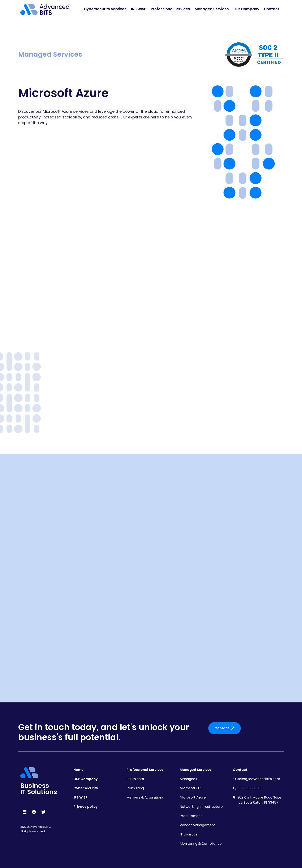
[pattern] (243, 142)
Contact (272, 9)
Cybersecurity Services (105, 9)
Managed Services (212, 9)
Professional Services (170, 9)
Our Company (246, 9)
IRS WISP (139, 9)
